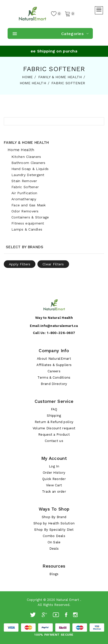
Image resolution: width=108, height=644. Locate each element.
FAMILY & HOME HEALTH (60, 77)
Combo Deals (54, 536)
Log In (54, 466)
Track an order (54, 492)
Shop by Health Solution (54, 523)
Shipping (54, 416)
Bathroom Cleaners (28, 163)
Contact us (54, 441)
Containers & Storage (30, 217)
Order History (54, 473)
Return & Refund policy (54, 422)
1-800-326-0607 (61, 333)
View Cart (54, 485)
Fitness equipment (28, 223)
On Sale (54, 542)
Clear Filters (53, 264)
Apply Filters (20, 264)
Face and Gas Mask (29, 205)
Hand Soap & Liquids (30, 169)
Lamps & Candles (27, 229)
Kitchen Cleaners (26, 157)
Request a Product (54, 435)
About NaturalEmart (54, 359)
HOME (27, 77)
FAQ (54, 409)
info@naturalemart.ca (59, 326)
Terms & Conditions (54, 377)
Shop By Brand (54, 517)
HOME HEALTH (33, 83)
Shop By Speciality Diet (54, 530)
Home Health (21, 150)
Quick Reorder (54, 479)
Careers (54, 371)
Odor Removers (25, 211)
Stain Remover (24, 181)
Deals (54, 549)
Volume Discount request (54, 428)
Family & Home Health (26, 143)
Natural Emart (68, 600)
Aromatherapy (24, 199)
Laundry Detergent (28, 175)
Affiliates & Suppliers (54, 365)
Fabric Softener (25, 187)
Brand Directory (54, 384)
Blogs (54, 574)
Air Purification (24, 193)
